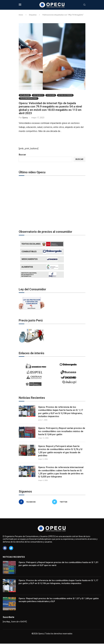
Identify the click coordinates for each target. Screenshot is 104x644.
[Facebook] (35, 502)
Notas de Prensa (65, 95)
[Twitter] (68, 502)
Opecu (25, 118)
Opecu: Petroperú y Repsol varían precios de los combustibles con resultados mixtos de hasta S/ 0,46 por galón (62, 431)
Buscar (22, 155)
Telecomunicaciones (29, 98)
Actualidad (25, 95)
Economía (51, 95)
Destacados (38, 95)
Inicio (21, 15)
